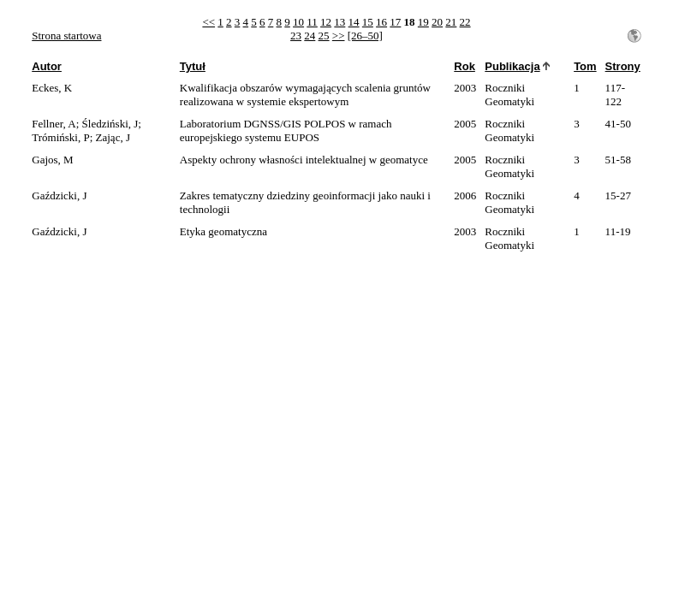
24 (310, 36)
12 (326, 22)
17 (395, 22)
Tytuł (193, 66)
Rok (465, 66)
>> (339, 36)
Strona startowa (66, 36)
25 (324, 36)
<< (208, 22)
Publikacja (512, 66)
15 (368, 22)
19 (423, 22)
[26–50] (365, 36)
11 (312, 22)
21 (451, 22)
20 (437, 22)
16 (381, 22)
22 (465, 22)
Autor (47, 66)
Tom (585, 66)
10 (298, 22)
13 (339, 22)
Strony (623, 66)
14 (354, 22)
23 (296, 36)
